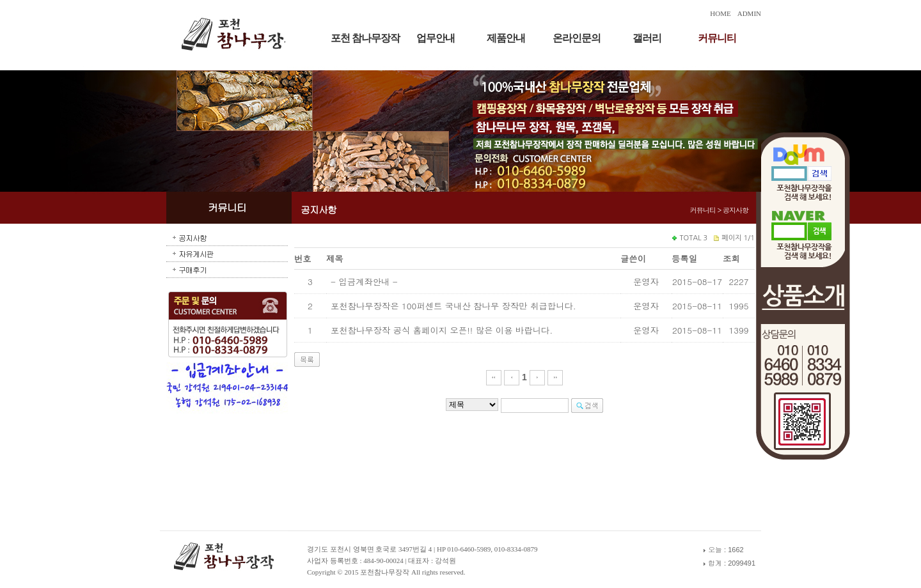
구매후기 (193, 269)
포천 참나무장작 (365, 38)
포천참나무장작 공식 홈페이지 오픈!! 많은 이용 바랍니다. (442, 330)
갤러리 (647, 38)
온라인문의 (577, 38)
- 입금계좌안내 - (364, 282)
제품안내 (506, 38)
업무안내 (436, 38)
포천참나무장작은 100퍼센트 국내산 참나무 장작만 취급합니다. (453, 306)
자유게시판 (196, 253)
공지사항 (193, 237)
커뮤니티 (717, 38)
